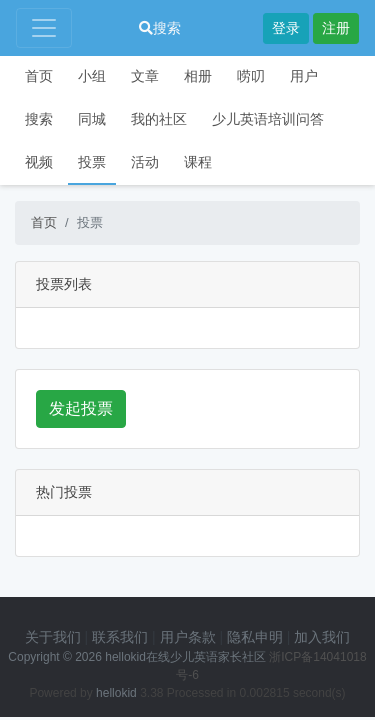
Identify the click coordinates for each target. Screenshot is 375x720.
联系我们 (120, 637)
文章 (145, 76)
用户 (304, 76)
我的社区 (159, 119)
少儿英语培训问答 (268, 119)
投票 (92, 162)
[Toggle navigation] (44, 28)
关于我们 (53, 637)
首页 (39, 76)
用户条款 (188, 637)
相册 (198, 76)
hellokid (116, 693)
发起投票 (81, 408)
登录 (286, 28)
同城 (92, 119)
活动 (145, 162)
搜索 (160, 28)
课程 (198, 162)
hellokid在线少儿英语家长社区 (185, 657)
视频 (39, 162)
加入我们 (322, 637)
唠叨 (251, 76)
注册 (336, 28)
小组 (92, 76)
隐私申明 (255, 637)
